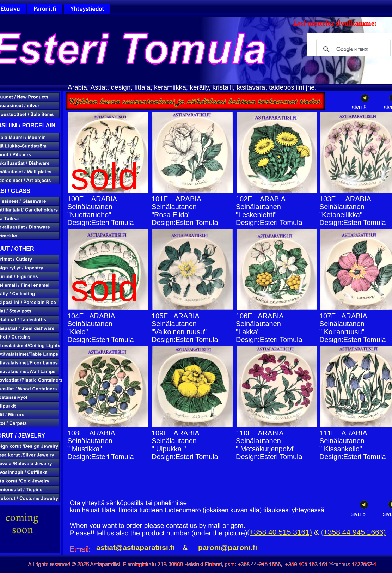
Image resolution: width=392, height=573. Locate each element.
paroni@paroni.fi (228, 547)
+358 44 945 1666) (355, 532)
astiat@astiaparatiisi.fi (135, 547)
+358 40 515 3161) (281, 532)
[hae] (352, 49)
